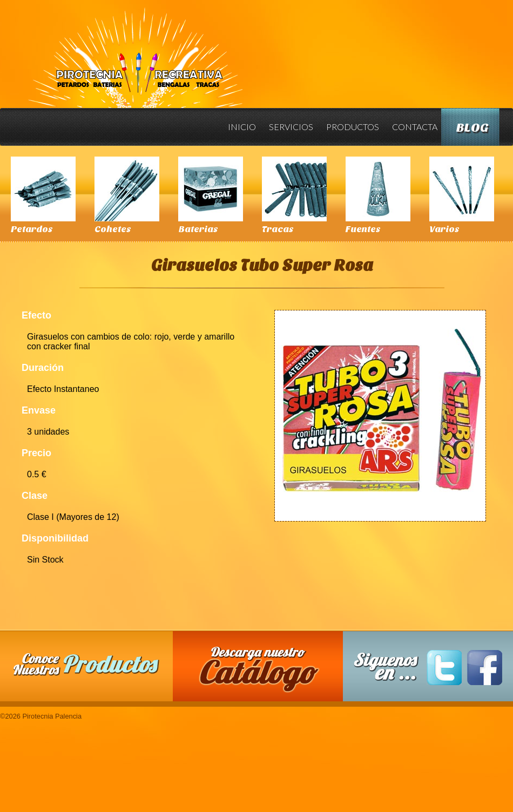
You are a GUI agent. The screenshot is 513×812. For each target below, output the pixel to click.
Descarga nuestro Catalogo (264, 672)
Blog (473, 128)
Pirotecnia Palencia (135, 50)
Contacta (415, 127)
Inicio (242, 127)
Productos (353, 127)
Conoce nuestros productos (86, 664)
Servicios (291, 127)
